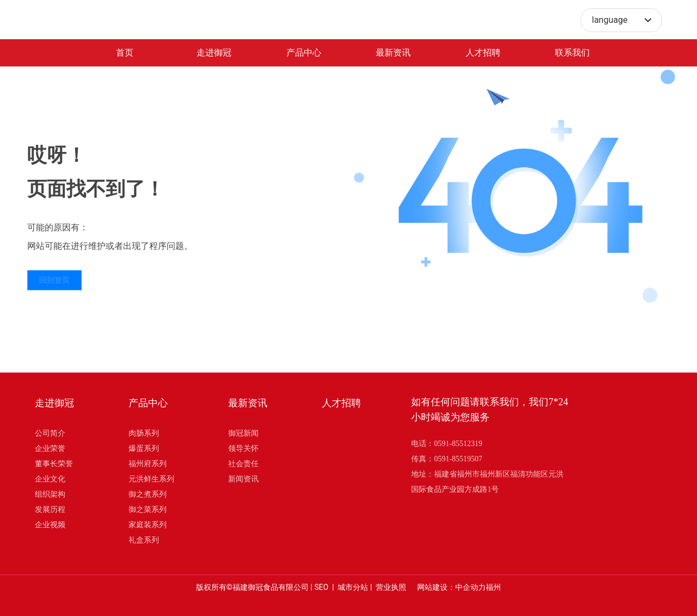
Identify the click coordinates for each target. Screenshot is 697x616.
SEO (321, 587)
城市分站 (353, 587)
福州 (493, 587)
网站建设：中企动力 (451, 587)
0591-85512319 (458, 444)
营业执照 (391, 587)
